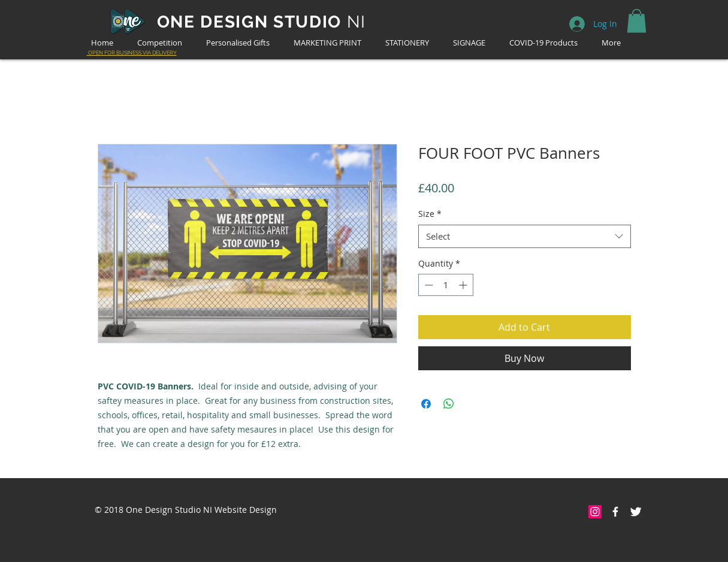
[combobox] (525, 236)
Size (430, 214)
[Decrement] (428, 285)
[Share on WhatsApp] (449, 404)
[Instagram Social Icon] (595, 512)
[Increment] (464, 285)
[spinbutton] (446, 285)
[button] (637, 21)
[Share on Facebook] (426, 404)
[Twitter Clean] (636, 512)
